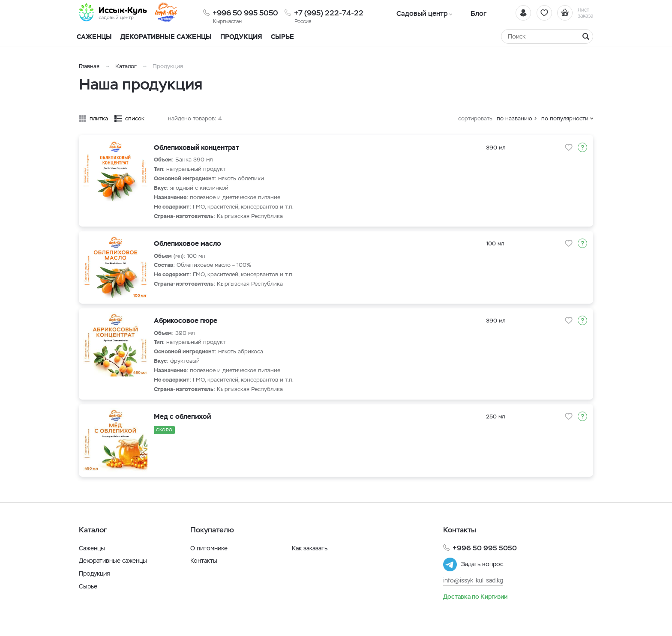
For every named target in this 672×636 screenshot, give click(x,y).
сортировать (475, 118)
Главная (89, 66)
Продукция (241, 37)
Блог (465, 13)
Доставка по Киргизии (475, 596)
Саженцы (92, 548)
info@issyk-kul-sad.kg (473, 580)
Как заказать (310, 548)
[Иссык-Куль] (117, 13)
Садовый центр (418, 13)
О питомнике (209, 548)
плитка (99, 118)
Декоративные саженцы (166, 37)
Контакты (204, 561)
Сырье (88, 586)
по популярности (565, 118)
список (135, 118)
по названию (514, 118)
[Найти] (586, 36)
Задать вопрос (482, 564)
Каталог (126, 66)
